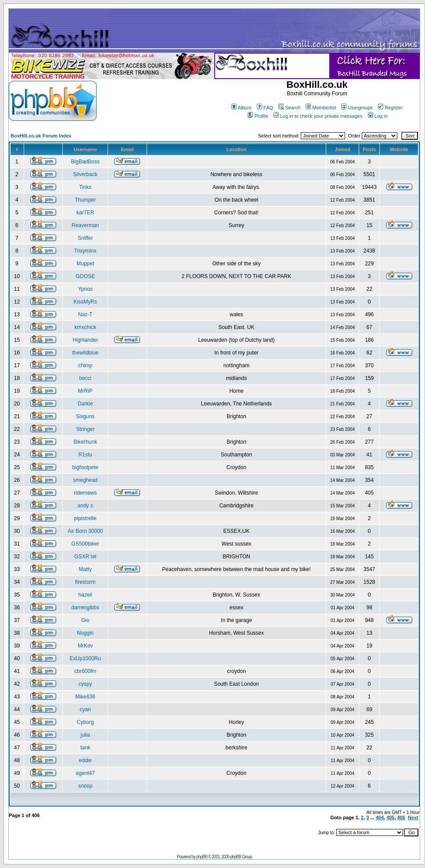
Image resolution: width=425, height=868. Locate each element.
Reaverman (85, 225)
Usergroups (357, 108)
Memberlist (321, 108)
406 (401, 817)
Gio (85, 620)
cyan (85, 709)
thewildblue (85, 353)
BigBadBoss (85, 162)
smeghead (85, 480)
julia (85, 735)
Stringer (85, 429)
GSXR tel (85, 557)
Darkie (85, 404)
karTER (85, 213)
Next (413, 817)
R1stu (85, 455)
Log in (378, 116)
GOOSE (85, 276)
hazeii (85, 595)
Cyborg (85, 722)
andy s (85, 506)
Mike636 (85, 697)
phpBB (202, 857)
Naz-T (85, 315)
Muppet (85, 264)
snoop (85, 786)
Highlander (85, 340)
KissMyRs (85, 302)
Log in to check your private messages (318, 116)
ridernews (85, 493)
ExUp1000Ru (85, 658)
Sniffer (85, 238)
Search (289, 108)
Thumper (85, 200)
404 (380, 817)
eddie (85, 760)
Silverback (85, 174)
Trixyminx (85, 251)
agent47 (85, 773)
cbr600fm (85, 671)
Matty (85, 569)
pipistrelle (85, 518)
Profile (258, 116)
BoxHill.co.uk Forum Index (41, 136)
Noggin (85, 633)
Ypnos (85, 289)
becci (85, 378)
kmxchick (85, 327)
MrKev (85, 646)
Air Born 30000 (85, 531)
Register (390, 108)
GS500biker (85, 544)
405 (390, 817)
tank (85, 748)
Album (241, 108)
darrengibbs (85, 608)
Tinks (85, 187)
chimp (85, 365)
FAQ (265, 108)
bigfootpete (85, 467)
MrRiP (85, 391)
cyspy (85, 684)
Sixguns (85, 416)
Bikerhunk (85, 442)
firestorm (85, 582)
